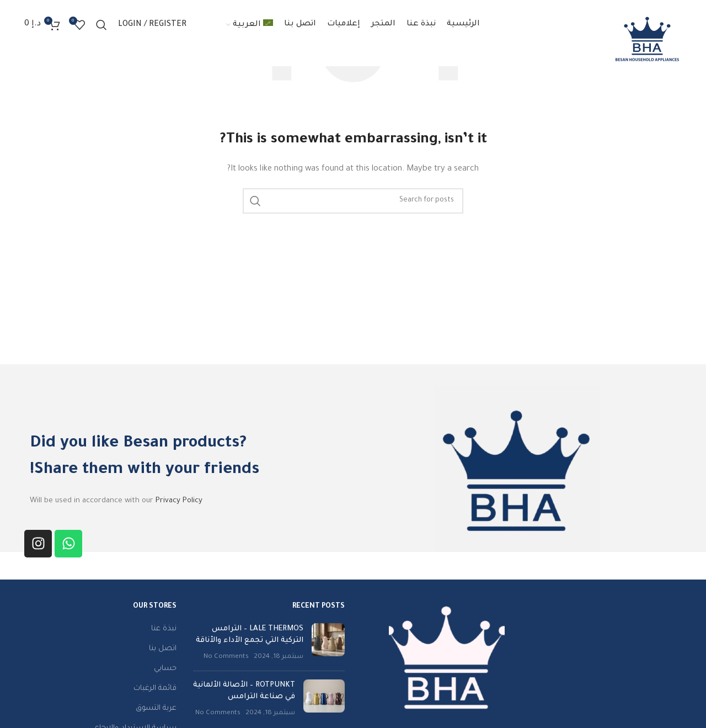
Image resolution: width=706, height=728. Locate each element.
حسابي (165, 669)
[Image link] (447, 657)
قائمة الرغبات (155, 689)
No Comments (226, 657)
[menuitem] (250, 25)
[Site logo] (647, 39)
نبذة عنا (164, 629)
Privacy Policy (179, 501)
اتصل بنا (163, 649)
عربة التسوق (156, 708)
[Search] (101, 25)
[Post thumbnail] (328, 643)
